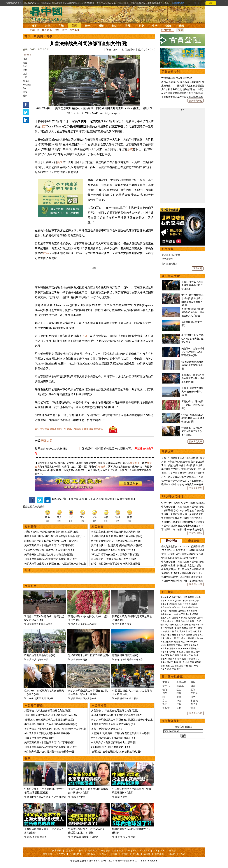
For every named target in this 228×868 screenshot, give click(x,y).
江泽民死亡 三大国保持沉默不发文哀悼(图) (114, 559)
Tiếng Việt (159, 851)
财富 (179, 635)
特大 (140, 50)
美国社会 (34, 30)
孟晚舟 (164, 618)
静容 (179, 700)
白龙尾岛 (171, 648)
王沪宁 (200, 618)
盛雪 (179, 697)
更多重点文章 (196, 441)
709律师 (189, 642)
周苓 (165, 693)
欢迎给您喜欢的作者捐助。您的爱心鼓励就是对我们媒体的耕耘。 (70, 429)
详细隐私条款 (178, 3)
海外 (196, 655)
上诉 (25, 74)
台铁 (180, 604)
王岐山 (189, 614)
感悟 (181, 666)
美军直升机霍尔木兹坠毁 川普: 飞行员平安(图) (49, 545)
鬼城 (74, 797)
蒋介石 (197, 659)
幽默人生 (170, 666)
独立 (25, 88)
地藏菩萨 (131, 660)
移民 (188, 652)
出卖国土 (165, 604)
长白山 (164, 648)
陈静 (179, 693)
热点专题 (168, 249)
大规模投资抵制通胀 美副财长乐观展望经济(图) (117, 536)
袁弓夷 (184, 607)
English (132, 851)
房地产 (164, 635)
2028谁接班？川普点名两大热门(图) (110, 747)
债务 (200, 628)
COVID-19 (170, 601)
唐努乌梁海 (194, 645)
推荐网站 (47, 854)
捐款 (81, 851)
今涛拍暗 (181, 682)
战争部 (79, 698)
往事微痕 (173, 611)
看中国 (48, 14)
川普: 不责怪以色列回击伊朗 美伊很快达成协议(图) (52, 532)
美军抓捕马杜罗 (170, 264)
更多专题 (198, 268)
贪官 (199, 621)
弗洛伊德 (165, 614)
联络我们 (70, 851)
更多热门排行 (196, 533)
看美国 (39, 36)
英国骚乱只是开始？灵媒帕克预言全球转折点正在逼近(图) (193, 378)
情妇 (163, 625)
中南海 (177, 621)
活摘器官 (173, 604)
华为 (167, 625)
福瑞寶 (147, 854)
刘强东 (168, 638)
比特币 (173, 631)
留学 (198, 652)
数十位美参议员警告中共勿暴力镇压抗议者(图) (116, 541)
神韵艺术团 (76, 854)
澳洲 (170, 659)
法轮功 (164, 645)
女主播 (173, 652)
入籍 (181, 655)
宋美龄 (164, 662)
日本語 (172, 851)
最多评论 (171, 541)
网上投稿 (57, 851)
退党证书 (159, 854)
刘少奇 (182, 662)
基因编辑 (169, 642)
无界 (183, 854)
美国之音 (47, 441)
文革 (174, 669)
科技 (65, 30)
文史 (141, 26)
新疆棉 (194, 604)
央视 (179, 652)
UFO (171, 614)
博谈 (101, 26)
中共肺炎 (165, 597)
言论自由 (165, 652)
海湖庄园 (27, 85)
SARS (185, 648)
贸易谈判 (192, 618)
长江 (169, 607)
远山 (179, 690)
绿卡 (186, 655)
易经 (163, 666)
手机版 (108, 50)
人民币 (184, 631)
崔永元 (170, 621)
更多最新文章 (196, 488)
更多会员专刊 (196, 101)
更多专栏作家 (196, 713)
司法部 (26, 81)
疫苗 (174, 607)
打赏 (122, 50)
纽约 (114, 26)
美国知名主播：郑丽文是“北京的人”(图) (181, 565)
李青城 (194, 700)
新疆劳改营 (194, 648)
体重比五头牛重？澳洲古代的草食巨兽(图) (183, 473)
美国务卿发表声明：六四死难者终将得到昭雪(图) (51, 724)
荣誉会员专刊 (171, 72)
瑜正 (165, 704)
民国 (175, 659)
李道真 (180, 686)
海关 (163, 655)
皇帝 (192, 662)
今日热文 (31, 586)
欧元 (190, 631)
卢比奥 (198, 597)
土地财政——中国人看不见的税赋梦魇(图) (183, 86)
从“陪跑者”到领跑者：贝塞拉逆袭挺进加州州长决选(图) (121, 733)
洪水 (179, 607)
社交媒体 (169, 628)
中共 (34, 660)
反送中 (193, 621)
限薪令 (43, 837)
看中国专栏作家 (172, 677)
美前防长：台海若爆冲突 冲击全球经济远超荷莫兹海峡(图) (193, 352)
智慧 (177, 666)
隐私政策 (119, 851)
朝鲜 (43, 624)
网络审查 (171, 645)
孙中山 (190, 659)
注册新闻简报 (171, 721)
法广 (163, 628)
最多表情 (194, 541)
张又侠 (192, 601)
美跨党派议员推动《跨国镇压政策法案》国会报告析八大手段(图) (193, 312)
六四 (44, 698)
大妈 (174, 638)
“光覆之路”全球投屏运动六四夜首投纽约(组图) (49, 550)
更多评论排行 (196, 584)
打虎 (181, 625)
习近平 (37, 624)
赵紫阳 (30, 624)
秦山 (165, 700)
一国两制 (200, 625)
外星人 (164, 669)
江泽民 (164, 621)
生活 (155, 26)
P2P (201, 638)
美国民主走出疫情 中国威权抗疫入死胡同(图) (115, 532)
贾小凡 (166, 686)
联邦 (25, 70)
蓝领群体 (124, 698)
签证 (172, 655)
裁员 (118, 797)
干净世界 (61, 854)
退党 (195, 611)
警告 (123, 837)
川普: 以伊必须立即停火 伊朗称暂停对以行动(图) (51, 715)
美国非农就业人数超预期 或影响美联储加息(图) (117, 545)
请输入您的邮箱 (183, 727)
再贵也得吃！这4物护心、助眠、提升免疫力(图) (193, 405)
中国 (117, 698)
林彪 (176, 662)
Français (145, 851)
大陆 (47, 26)
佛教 (117, 660)
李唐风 (194, 693)
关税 (169, 618)
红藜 (94, 624)
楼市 (169, 635)
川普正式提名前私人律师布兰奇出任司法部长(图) (51, 559)
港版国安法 (193, 607)
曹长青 (166, 708)
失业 (74, 837)
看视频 (114, 854)
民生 (191, 655)
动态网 (172, 854)
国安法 (164, 607)
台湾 (29, 660)
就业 (131, 698)
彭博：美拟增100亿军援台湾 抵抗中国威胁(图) (116, 564)
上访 (195, 642)
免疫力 (84, 624)
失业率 (124, 797)
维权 (183, 642)
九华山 (123, 660)
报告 (136, 698)
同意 (211, 3)
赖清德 (195, 614)
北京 (163, 638)
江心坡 (179, 648)
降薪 (79, 837)
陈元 (129, 624)
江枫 (179, 704)
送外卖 (85, 837)
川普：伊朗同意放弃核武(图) (40, 738)
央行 (195, 628)
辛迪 (179, 708)
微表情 (62, 797)
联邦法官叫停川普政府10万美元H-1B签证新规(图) (51, 541)
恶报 (85, 660)
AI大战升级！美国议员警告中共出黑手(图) (47, 733)
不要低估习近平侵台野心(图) (40, 655)
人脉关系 (94, 837)
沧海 (193, 708)
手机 (186, 666)
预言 (191, 666)
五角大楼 (87, 698)
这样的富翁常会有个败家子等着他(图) (89, 655)
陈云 (124, 624)
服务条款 (106, 851)
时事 (57, 30)
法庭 (25, 77)
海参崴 (189, 635)
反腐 (177, 625)
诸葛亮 (198, 662)
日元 (195, 631)
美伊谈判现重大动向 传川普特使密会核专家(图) (50, 752)
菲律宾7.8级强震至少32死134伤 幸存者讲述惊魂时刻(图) (193, 418)
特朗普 (191, 597)
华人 (183, 652)
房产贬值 (81, 797)
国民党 (190, 611)
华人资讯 (47, 30)
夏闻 (193, 690)
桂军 (179, 659)
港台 (88, 26)
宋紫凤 (166, 682)
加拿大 (185, 628)
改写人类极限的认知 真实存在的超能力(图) (183, 82)
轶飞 (165, 690)
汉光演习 (165, 611)
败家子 (79, 660)
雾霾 (163, 642)
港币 (200, 631)
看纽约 (125, 854)
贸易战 (178, 601)
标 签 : (27, 55)
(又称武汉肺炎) (176, 597)
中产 (183, 635)
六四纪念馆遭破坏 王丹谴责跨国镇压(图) (113, 738)
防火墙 (177, 642)
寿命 (169, 669)
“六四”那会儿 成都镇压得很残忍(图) (179, 558)
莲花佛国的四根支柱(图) (125, 655)
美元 (167, 631)
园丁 (165, 697)
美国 (74, 26)
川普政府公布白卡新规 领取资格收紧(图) (113, 724)
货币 (179, 631)
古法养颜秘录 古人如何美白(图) (177, 78)
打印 (134, 50)
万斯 (181, 618)
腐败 (172, 625)
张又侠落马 (167, 259)
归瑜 (193, 686)
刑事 (25, 95)
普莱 (118, 837)
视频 (181, 26)
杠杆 (163, 631)
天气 (128, 837)
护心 (89, 624)
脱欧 (191, 628)
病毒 (163, 601)
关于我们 (92, 851)
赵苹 (193, 697)
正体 (116, 50)
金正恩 (49, 624)
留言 (128, 50)
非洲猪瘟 (190, 638)
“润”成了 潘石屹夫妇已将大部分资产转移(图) (115, 555)
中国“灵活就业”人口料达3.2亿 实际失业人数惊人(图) (192, 339)
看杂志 (103, 854)
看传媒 (136, 854)
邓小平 (50, 698)
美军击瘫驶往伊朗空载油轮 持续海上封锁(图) (49, 555)
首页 (34, 26)
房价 (179, 638)
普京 (48, 797)
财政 (174, 635)
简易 (193, 682)
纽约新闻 (75, 30)
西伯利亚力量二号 (36, 797)
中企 (94, 698)
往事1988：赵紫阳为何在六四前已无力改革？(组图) (192, 431)
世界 (128, 26)
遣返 (167, 655)
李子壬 (194, 704)
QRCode (57, 499)
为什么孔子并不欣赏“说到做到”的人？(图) (182, 89)
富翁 (73, 660)
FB (175, 628)
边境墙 (175, 618)
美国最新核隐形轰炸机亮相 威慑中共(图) (113, 550)
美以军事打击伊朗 (171, 255)
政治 (46, 660)
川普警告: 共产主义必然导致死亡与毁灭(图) (48, 711)
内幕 (183, 621)
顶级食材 (75, 624)
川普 (25, 59)
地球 (133, 837)
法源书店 (91, 854)
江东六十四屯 (182, 645)
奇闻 (168, 26)
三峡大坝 (187, 604)
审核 (25, 92)
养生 (179, 669)
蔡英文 (201, 635)
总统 (25, 66)
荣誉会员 (135, 463)
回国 (177, 655)
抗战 (184, 659)
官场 (61, 26)
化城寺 (139, 660)
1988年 (31, 698)
